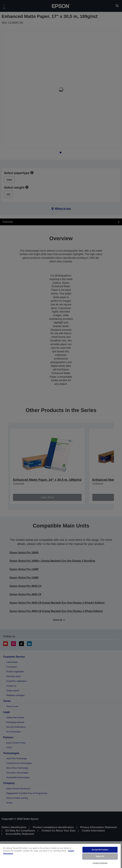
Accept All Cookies (100, 850)
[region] (60, 856)
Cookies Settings (100, 863)
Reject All (100, 856)
